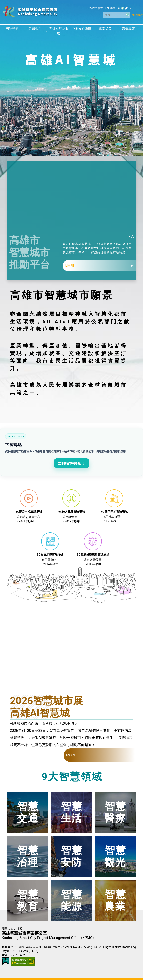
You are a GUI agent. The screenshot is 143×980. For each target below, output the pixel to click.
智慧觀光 (116, 856)
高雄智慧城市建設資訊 (30, 11)
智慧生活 (72, 812)
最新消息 (35, 29)
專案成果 (105, 29)
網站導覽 (97, 8)
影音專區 (128, 29)
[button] (127, 15)
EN (107, 8)
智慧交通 (28, 812)
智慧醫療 (116, 812)
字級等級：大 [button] (126, 8)
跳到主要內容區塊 (2, 2)
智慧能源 (72, 900)
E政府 (6, 961)
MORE (70, 266)
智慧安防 (72, 856)
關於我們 (12, 29)
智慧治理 (28, 856)
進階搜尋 (137, 15)
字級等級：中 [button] (123, 8)
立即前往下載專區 (72, 463)
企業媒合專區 (82, 29)
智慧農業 (116, 900)
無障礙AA (23, 961)
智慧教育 (28, 900)
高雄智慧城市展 (59, 31)
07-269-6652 (17, 955)
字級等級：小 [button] (119, 8)
